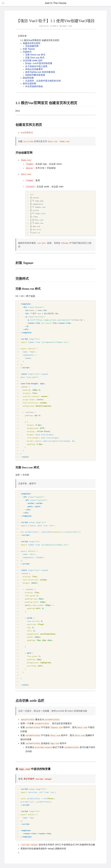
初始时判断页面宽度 (35, 75)
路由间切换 (28, 78)
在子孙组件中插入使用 (36, 66)
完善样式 (27, 52)
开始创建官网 (32, 46)
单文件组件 (38, 779)
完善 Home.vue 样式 (35, 55)
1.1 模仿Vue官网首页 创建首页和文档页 (40, 40)
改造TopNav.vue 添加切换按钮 (40, 72)
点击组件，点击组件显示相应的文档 (43, 81)
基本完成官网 (29, 84)
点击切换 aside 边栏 (33, 60)
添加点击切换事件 (34, 69)
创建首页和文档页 (32, 43)
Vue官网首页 (27, 133)
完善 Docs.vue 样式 (35, 58)
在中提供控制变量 (39, 63)
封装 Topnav (29, 49)
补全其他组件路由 (34, 86)
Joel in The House (55, 3)
